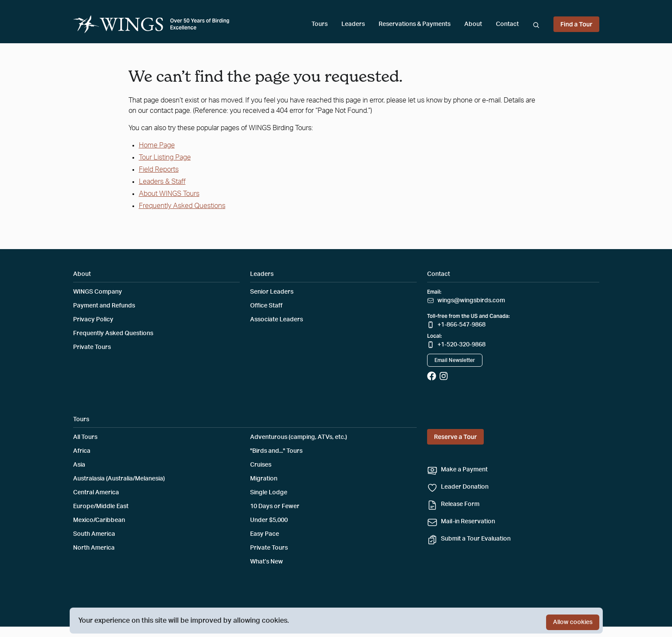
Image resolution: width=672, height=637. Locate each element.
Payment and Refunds (104, 306)
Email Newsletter (455, 360)
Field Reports (159, 170)
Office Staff (266, 306)
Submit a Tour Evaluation (476, 539)
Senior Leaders (272, 292)
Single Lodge (269, 493)
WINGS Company (98, 292)
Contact (507, 24)
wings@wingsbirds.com (471, 301)
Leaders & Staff (162, 182)
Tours (320, 24)
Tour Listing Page (165, 157)
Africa (82, 451)
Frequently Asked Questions (182, 206)
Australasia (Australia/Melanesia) (119, 479)
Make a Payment (464, 470)
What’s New (267, 562)
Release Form (460, 504)
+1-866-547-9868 (461, 325)
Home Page (157, 145)
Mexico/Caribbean (99, 520)
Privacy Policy (93, 320)
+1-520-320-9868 (461, 345)
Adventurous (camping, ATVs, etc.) (299, 437)
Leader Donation (465, 487)
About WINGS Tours (169, 194)
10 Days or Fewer (275, 506)
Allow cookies (573, 622)
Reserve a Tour (455, 437)
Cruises (261, 465)
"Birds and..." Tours (276, 451)
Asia (79, 465)
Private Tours (92, 347)
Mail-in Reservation (468, 522)
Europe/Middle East (101, 506)
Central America (96, 493)
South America (94, 534)
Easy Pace (265, 534)
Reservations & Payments (415, 24)
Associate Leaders (277, 320)
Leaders (353, 24)
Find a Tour (576, 24)
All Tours (85, 437)
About (473, 24)
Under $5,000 (269, 520)
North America (94, 548)
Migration (264, 479)
